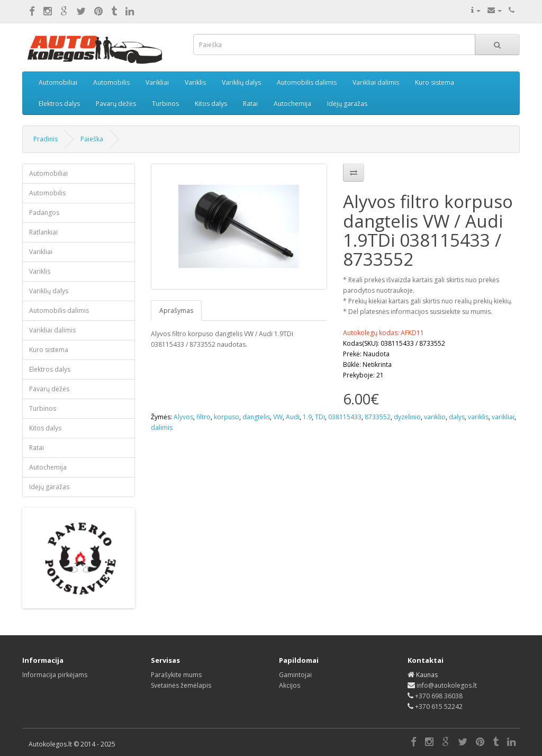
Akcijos (290, 685)
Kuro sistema (435, 82)
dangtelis (256, 417)
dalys (457, 417)
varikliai (503, 417)
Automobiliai (58, 82)
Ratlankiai (43, 232)
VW (278, 417)
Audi (293, 417)
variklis (478, 417)
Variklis (195, 82)
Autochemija (292, 103)
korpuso (227, 417)
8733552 (378, 417)
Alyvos (183, 417)
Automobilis (111, 82)
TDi (320, 417)
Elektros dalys (59, 103)
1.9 (307, 417)
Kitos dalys (211, 103)
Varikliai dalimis (376, 82)
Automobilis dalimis (307, 82)
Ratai (250, 103)
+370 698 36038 (439, 696)
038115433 (345, 417)
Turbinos (165, 103)
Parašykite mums (176, 675)
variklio (435, 417)
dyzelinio (407, 417)
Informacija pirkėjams (55, 675)
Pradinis (46, 139)
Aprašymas (176, 310)
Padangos (44, 213)
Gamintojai (295, 675)
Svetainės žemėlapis (181, 685)
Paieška (92, 139)
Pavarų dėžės (116, 103)
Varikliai (157, 82)
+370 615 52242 (439, 706)
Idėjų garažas (347, 103)
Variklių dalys (241, 82)
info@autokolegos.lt (447, 685)
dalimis (162, 427)
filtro (204, 417)
